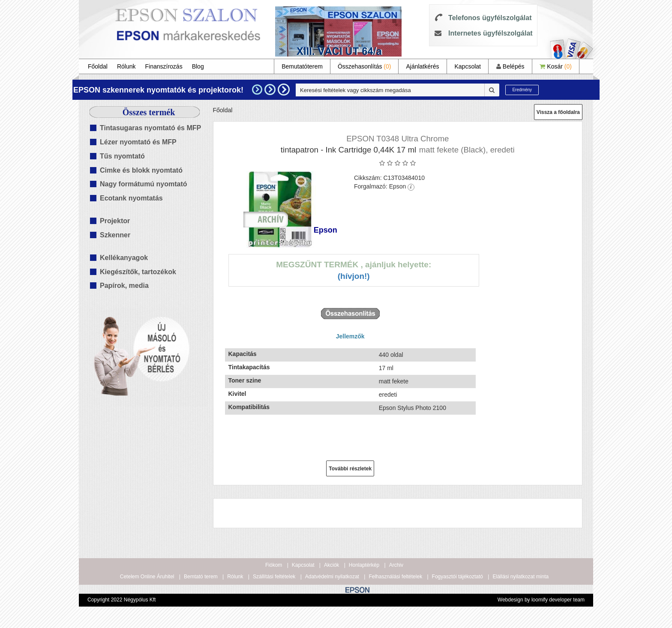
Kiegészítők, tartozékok (138, 272)
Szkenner (115, 235)
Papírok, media (124, 286)
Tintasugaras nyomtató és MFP (150, 128)
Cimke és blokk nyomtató (141, 170)
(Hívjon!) (354, 276)
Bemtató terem (201, 577)
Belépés (510, 66)
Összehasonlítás (364, 66)
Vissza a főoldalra (558, 112)
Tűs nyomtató (122, 156)
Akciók (331, 565)
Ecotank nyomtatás (131, 198)
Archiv (396, 565)
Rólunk (126, 66)
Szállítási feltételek (274, 577)
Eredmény (522, 90)
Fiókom (274, 565)
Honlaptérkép (364, 565)
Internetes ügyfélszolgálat (490, 33)
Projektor (115, 221)
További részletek (350, 469)
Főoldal (98, 66)
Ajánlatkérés (422, 66)
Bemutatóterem (302, 66)
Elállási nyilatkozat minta (520, 577)
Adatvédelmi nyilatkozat (332, 577)
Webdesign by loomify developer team (541, 600)
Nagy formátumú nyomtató (144, 184)
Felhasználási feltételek (395, 577)
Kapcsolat (467, 66)
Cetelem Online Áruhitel (147, 577)
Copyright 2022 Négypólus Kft (121, 600)
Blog (198, 66)
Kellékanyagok (124, 258)
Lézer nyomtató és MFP (138, 142)
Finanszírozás (164, 66)
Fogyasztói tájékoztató (457, 577)
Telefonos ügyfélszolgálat (490, 18)
